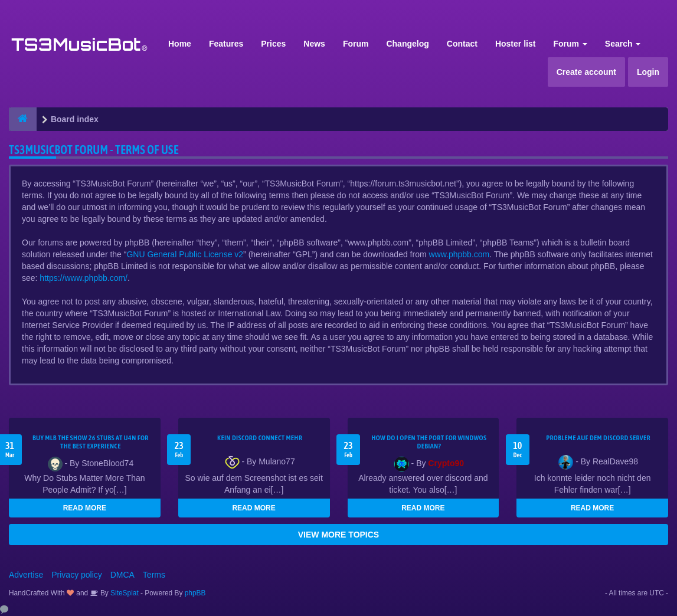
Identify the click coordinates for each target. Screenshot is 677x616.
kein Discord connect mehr (260, 438)
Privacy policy (77, 575)
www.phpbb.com (459, 254)
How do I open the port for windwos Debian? (429, 442)
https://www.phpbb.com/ (84, 278)
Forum (356, 44)
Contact (462, 44)
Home (180, 44)
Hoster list (515, 44)
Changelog (407, 44)
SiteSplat (124, 593)
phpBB (195, 593)
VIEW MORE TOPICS (338, 535)
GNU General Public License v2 (185, 254)
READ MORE (85, 508)
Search (623, 44)
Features (226, 44)
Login (648, 72)
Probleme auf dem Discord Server (598, 438)
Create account (586, 72)
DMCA (122, 575)
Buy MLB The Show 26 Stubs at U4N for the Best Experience (91, 442)
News (314, 44)
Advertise (26, 575)
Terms (154, 575)
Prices (273, 44)
